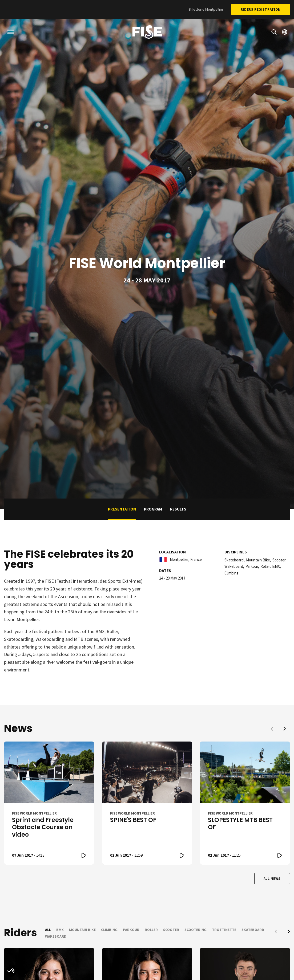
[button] (11, 971)
